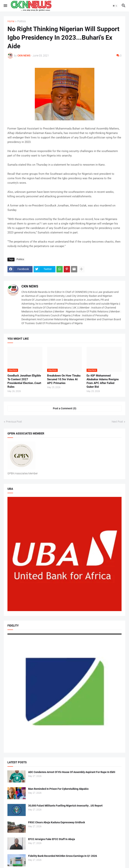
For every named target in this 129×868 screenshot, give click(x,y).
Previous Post (14, 422)
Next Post (117, 422)
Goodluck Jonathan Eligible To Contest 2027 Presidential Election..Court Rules (24, 381)
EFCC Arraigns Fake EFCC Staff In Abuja (52, 839)
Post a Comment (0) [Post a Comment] (65, 408)
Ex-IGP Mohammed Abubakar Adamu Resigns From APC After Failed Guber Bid (103, 381)
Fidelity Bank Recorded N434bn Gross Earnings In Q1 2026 (63, 856)
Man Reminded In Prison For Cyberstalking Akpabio (58, 789)
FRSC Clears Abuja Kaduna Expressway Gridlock (56, 822)
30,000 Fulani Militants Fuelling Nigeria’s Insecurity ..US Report (65, 806)
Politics (21, 21)
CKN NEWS (30, 286)
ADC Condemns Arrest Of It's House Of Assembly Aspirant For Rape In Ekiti (72, 772)
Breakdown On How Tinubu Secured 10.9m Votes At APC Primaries (64, 379)
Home (11, 21)
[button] (5, 6)
